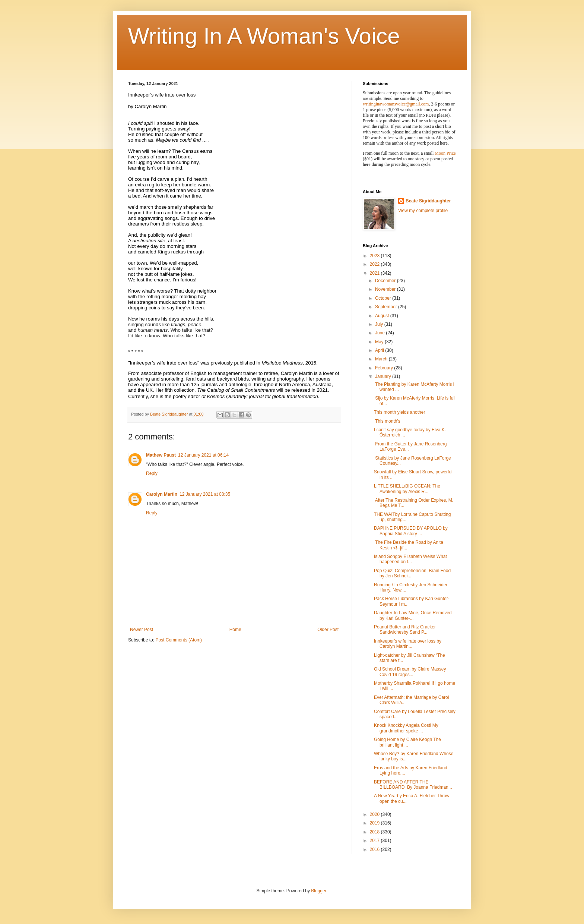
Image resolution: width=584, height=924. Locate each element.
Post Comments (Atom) (179, 640)
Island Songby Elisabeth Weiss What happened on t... (410, 559)
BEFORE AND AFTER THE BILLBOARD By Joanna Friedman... (413, 785)
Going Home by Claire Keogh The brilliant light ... (407, 742)
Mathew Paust (161, 455)
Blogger (319, 891)
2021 (375, 273)
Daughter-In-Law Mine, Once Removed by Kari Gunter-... (413, 615)
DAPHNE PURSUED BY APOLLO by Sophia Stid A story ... (411, 531)
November (386, 289)
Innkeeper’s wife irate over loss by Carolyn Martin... (408, 644)
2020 (375, 814)
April (380, 350)
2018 (375, 832)
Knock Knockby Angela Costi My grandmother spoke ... (406, 728)
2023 (375, 256)
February (385, 368)
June (380, 333)
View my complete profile (423, 211)
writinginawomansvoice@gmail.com (396, 104)
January (384, 376)
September (387, 307)
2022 (375, 264)
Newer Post (142, 630)
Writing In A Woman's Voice (264, 36)
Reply (152, 473)
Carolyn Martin (162, 494)
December (386, 281)
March (382, 359)
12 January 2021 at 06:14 (203, 455)
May (380, 342)
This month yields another (399, 412)
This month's (387, 421)
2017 (375, 841)
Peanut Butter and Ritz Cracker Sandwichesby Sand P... (405, 630)
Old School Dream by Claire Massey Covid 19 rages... (410, 672)
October (384, 298)
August (383, 316)
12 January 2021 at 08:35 (205, 494)
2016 (375, 849)
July (380, 324)
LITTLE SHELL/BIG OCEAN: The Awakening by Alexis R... (407, 489)
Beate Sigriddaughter (428, 201)
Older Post (328, 630)
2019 (375, 823)
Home (235, 630)
